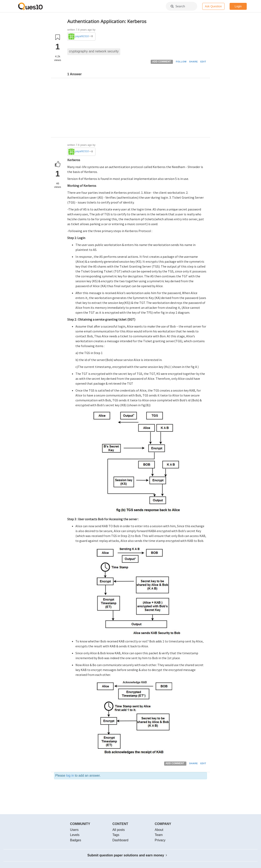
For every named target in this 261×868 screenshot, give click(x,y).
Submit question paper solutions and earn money (127, 855)
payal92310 (82, 36)
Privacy (160, 840)
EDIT (203, 62)
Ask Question (213, 6)
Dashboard (120, 840)
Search (178, 6)
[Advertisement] (137, 109)
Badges (76, 840)
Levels (75, 835)
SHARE (194, 62)
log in (70, 776)
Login (238, 6)
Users (74, 830)
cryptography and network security (94, 51)
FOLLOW (181, 62)
